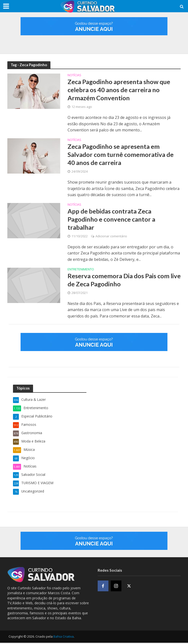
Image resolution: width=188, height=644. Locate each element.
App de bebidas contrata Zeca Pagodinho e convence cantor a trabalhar (112, 220)
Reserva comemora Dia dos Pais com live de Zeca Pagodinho (120, 281)
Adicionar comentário (111, 237)
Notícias (74, 75)
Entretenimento (81, 271)
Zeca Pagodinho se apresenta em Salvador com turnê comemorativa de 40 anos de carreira (121, 155)
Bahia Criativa (64, 638)
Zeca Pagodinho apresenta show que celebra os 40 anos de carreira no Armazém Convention (120, 90)
